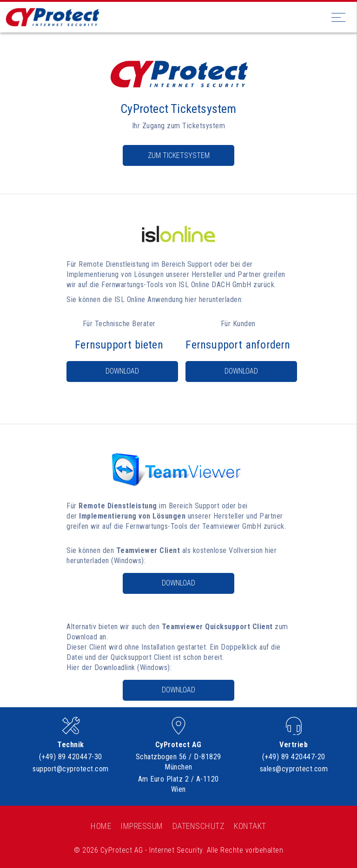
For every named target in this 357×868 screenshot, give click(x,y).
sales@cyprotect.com (294, 769)
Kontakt (250, 826)
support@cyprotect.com (71, 769)
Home (101, 826)
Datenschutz (199, 826)
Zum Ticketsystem (179, 155)
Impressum (142, 826)
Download (122, 371)
